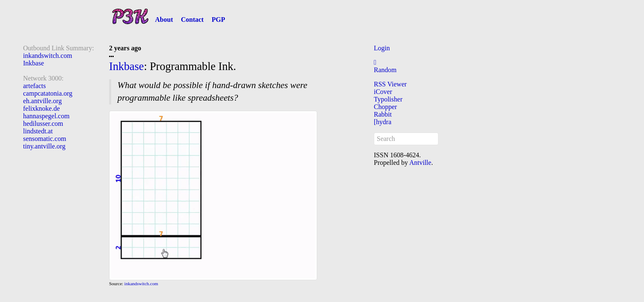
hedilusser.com (43, 124)
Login (382, 48)
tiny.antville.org (44, 146)
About (164, 20)
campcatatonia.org (48, 93)
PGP (218, 20)
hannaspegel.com (46, 116)
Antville (420, 163)
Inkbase (34, 63)
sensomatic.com (45, 139)
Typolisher (388, 99)
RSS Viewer (390, 84)
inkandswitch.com (48, 56)
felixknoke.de (42, 108)
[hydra (383, 122)
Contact (192, 20)
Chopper (385, 107)
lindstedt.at (38, 131)
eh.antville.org (42, 101)
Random (385, 70)
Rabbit (383, 114)
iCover (383, 92)
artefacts (34, 86)
